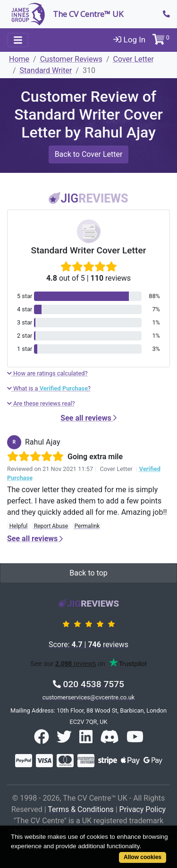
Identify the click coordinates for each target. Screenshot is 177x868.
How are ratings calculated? (47, 373)
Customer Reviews (71, 59)
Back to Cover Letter (89, 154)
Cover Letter (134, 59)
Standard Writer (46, 70)
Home (19, 59)
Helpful (18, 526)
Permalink (87, 526)
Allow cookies (143, 857)
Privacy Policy (143, 809)
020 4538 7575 (88, 684)
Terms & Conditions (81, 809)
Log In (129, 40)
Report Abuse (51, 526)
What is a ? (49, 388)
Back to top (88, 573)
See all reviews (88, 418)
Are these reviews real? (41, 403)
